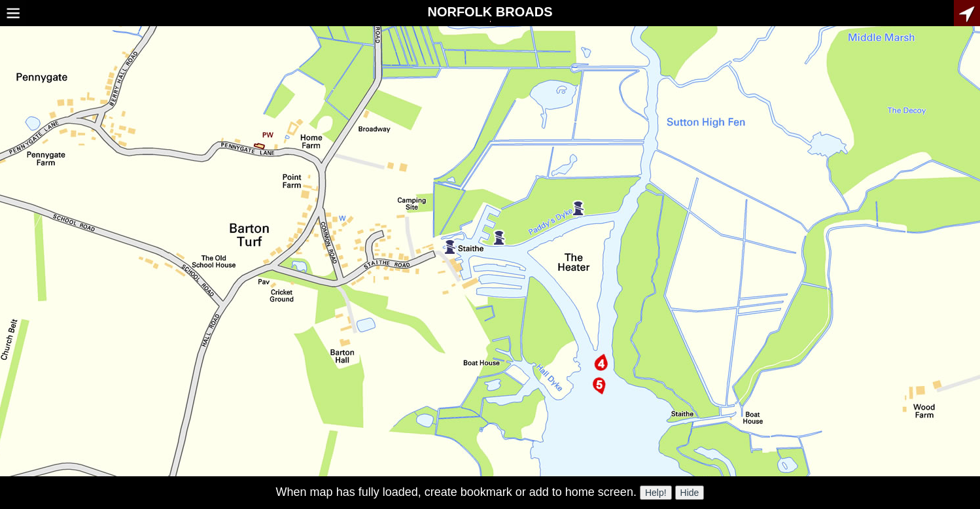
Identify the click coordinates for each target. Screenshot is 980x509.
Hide (690, 493)
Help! (656, 493)
